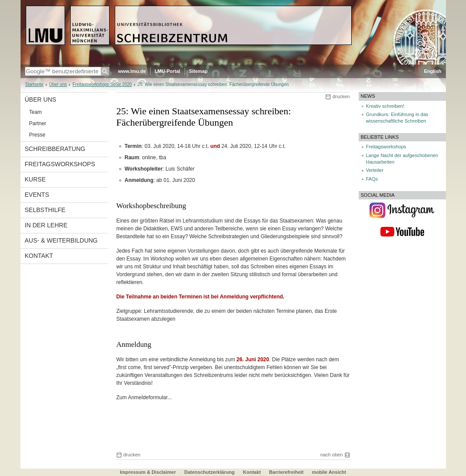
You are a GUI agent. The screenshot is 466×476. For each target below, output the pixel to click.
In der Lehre (46, 225)
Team (36, 112)
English (433, 71)
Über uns (58, 84)
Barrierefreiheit (287, 472)
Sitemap (198, 71)
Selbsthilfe (45, 210)
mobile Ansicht (329, 472)
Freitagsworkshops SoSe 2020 (102, 84)
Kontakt (39, 256)
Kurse (35, 179)
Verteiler (375, 170)
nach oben (331, 455)
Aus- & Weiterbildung (61, 240)
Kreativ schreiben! (385, 106)
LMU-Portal (167, 71)
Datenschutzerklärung (209, 472)
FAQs (372, 179)
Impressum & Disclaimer (148, 472)
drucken (341, 96)
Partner (38, 123)
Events (37, 195)
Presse (37, 135)
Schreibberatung (55, 149)
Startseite (34, 84)
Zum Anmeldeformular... (144, 397)
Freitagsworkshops (60, 164)
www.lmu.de (132, 71)
